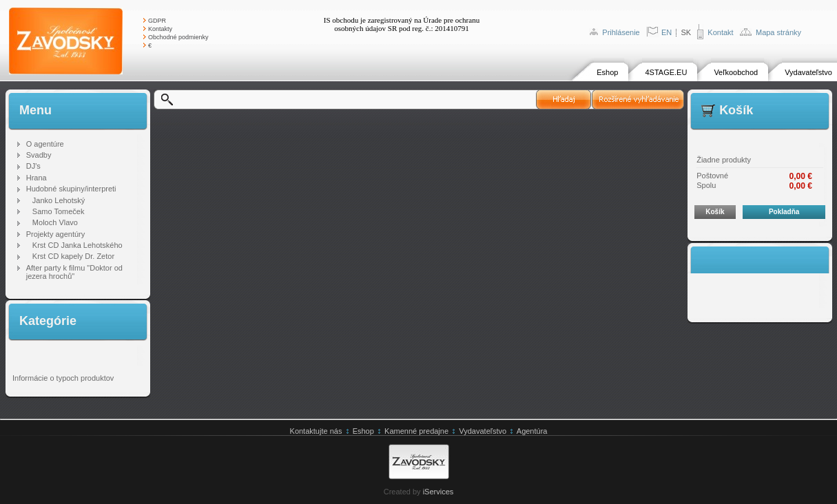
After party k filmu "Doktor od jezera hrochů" (74, 272)
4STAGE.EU (666, 72)
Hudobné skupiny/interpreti (71, 189)
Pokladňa (784, 212)
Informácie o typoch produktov (63, 378)
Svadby (39, 155)
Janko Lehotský (59, 200)
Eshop (607, 72)
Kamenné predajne (416, 431)
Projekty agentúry (56, 234)
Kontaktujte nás (316, 431)
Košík (715, 212)
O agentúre (45, 144)
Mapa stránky (778, 32)
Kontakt (720, 32)
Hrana (37, 178)
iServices (438, 492)
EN (666, 32)
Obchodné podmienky (178, 37)
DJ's (33, 166)
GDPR (157, 21)
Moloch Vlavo (55, 222)
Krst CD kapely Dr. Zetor (73, 256)
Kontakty (160, 29)
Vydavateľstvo (808, 72)
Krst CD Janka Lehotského (77, 245)
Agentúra (532, 431)
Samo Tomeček (59, 211)
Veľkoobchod (736, 72)
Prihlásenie (621, 32)
